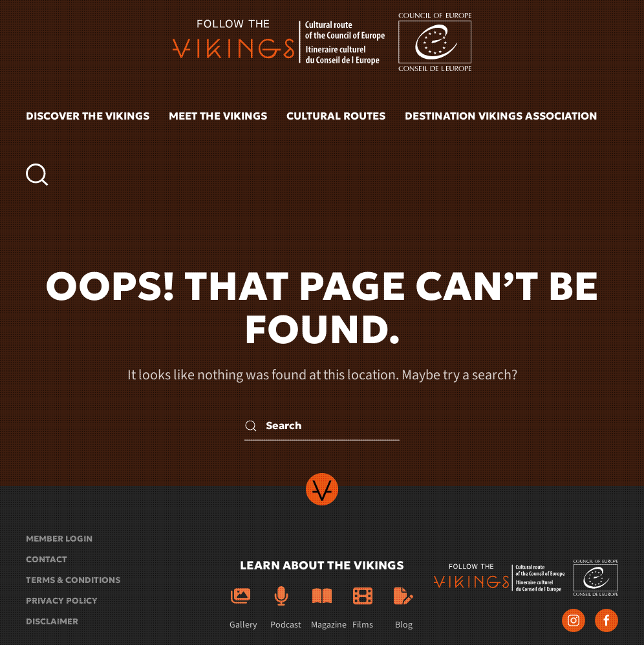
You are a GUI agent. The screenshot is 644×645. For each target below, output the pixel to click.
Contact (47, 559)
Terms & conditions (73, 580)
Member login (59, 539)
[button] (37, 174)
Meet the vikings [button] (218, 116)
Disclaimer (52, 621)
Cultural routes (336, 116)
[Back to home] (322, 42)
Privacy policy (62, 601)
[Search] (322, 426)
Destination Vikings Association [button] (501, 116)
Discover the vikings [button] (88, 116)
